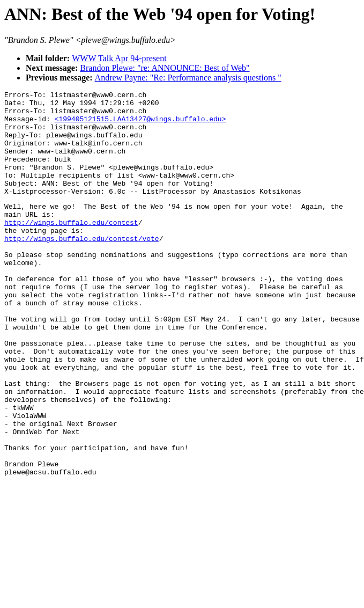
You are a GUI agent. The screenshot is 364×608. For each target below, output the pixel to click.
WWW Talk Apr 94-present (119, 58)
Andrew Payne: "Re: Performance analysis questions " (188, 78)
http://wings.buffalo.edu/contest (71, 248)
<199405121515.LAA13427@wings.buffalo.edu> (140, 125)
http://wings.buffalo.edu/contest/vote (82, 267)
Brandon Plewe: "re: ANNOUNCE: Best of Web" (165, 68)
